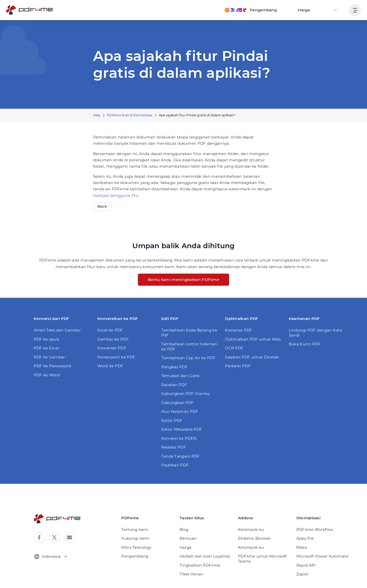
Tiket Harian (192, 574)
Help (97, 115)
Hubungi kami (135, 538)
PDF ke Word (47, 375)
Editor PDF (172, 420)
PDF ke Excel (47, 348)
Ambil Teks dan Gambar (57, 330)
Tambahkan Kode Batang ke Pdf (189, 333)
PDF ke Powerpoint (53, 366)
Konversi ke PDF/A (179, 438)
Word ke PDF (110, 366)
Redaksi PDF (174, 447)
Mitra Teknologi (136, 547)
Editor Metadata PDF (182, 429)
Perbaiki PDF (238, 366)
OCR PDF (234, 348)
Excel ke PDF (110, 330)
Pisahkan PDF (175, 465)
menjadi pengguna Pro (116, 195)
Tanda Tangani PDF (181, 456)
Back (102, 206)
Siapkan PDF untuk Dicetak (252, 357)
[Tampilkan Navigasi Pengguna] (355, 10)
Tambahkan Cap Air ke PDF (188, 358)
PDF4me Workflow (315, 529)
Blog (184, 529)
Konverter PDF (112, 348)
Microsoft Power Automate (322, 556)
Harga (304, 10)
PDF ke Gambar (49, 357)
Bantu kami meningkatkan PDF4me (184, 280)
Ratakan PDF (174, 385)
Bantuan (188, 538)
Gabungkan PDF (178, 403)
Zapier (303, 574)
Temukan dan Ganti (181, 376)
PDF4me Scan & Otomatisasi (130, 115)
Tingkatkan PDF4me (200, 565)
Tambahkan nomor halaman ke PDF (189, 346)
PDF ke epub (46, 339)
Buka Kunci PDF (305, 344)
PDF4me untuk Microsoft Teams (262, 559)
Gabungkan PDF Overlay (186, 394)
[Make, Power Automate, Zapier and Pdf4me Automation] (251, 10)
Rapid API (306, 565)
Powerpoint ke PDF (116, 357)
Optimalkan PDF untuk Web (253, 339)
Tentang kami (135, 529)
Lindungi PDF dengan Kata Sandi (315, 333)
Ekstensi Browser (255, 538)
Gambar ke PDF (113, 339)
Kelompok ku (251, 529)
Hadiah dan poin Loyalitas (205, 556)
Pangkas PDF (174, 367)
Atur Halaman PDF (180, 411)
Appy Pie (305, 538)
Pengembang (135, 556)
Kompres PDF (238, 330)
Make (302, 547)
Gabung (335, 10)
